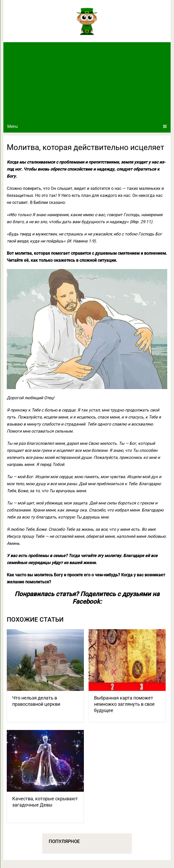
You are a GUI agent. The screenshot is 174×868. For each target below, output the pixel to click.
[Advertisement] (87, 81)
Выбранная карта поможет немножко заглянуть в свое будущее (124, 704)
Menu (13, 126)
